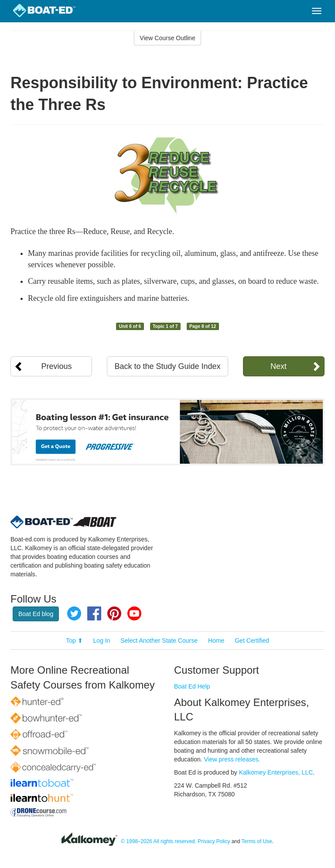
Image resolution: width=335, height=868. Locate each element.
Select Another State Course (159, 641)
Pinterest (114, 613)
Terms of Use (257, 841)
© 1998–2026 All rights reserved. (159, 841)
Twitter (74, 613)
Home (216, 641)
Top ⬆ (74, 641)
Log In (102, 641)
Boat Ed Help (192, 686)
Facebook (94, 613)
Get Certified (252, 641)
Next (279, 366)
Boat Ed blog (36, 614)
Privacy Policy (214, 841)
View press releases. (232, 759)
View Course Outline (167, 38)
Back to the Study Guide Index (167, 366)
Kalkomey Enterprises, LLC (276, 772)
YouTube (134, 613)
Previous (57, 366)
